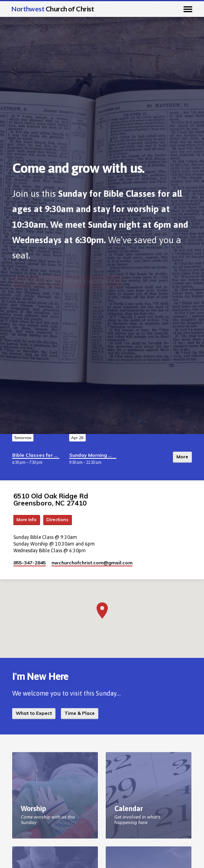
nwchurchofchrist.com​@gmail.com (92, 563)
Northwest (53, 9)
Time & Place (80, 713)
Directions (57, 520)
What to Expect (34, 713)
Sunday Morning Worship (99, 455)
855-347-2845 (29, 563)
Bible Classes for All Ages (43, 455)
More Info (27, 520)
